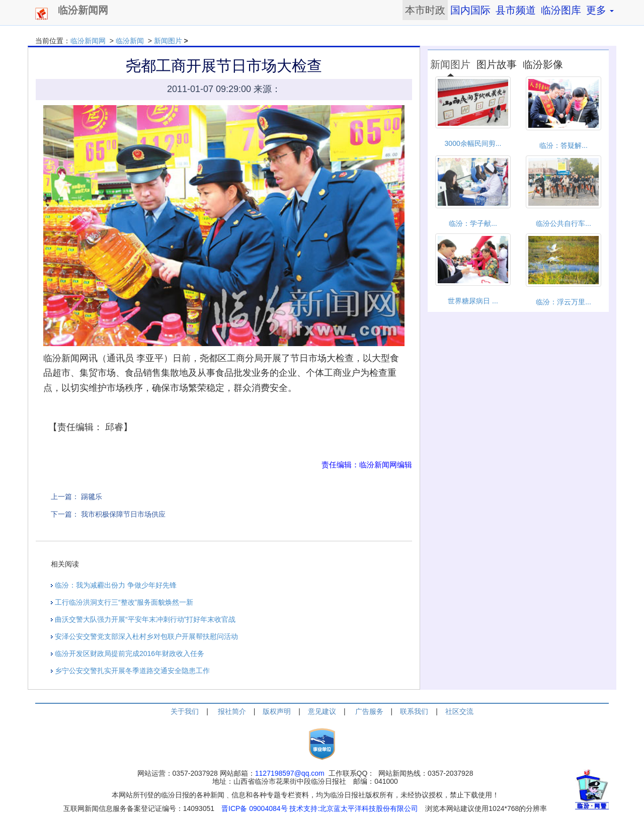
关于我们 (185, 711)
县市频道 (516, 10)
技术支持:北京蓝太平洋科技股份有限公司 (354, 808)
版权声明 (277, 711)
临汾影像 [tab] (543, 64)
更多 (600, 10)
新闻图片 (168, 41)
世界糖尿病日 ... (473, 301)
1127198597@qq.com (290, 773)
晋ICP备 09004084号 (255, 808)
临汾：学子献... (473, 223)
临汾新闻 (130, 41)
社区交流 (459, 711)
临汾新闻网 (88, 41)
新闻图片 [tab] (450, 64)
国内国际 (470, 10)
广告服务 (369, 711)
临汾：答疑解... (563, 145)
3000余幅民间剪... (473, 143)
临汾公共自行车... (563, 223)
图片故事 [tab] (497, 64)
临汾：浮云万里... (563, 302)
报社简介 (232, 711)
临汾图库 (561, 10)
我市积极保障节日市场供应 (123, 514)
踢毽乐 (92, 497)
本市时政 (425, 10)
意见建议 (322, 711)
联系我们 (414, 711)
